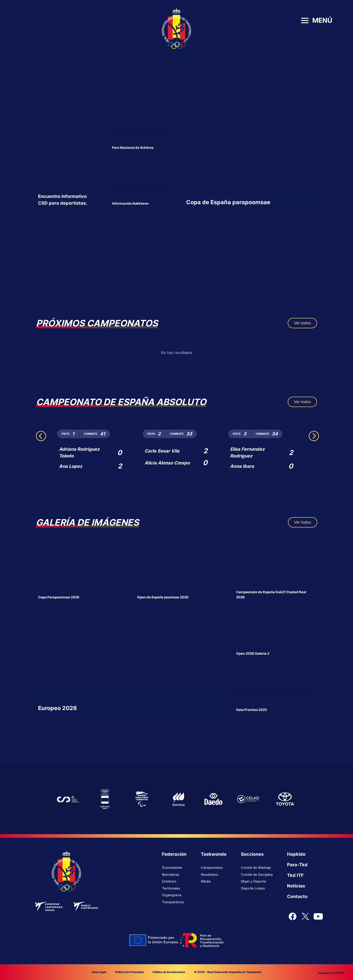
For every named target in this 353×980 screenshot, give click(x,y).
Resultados (209, 875)
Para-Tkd (297, 865)
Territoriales (171, 888)
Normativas (171, 875)
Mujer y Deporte (253, 881)
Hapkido (296, 854)
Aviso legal (99, 972)
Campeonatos (212, 868)
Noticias (296, 886)
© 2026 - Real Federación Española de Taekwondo (228, 972)
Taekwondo (214, 854)
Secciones (252, 854)
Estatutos (169, 881)
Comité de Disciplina (257, 875)
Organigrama (172, 895)
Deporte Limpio (253, 888)
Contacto (297, 896)
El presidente (172, 868)
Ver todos (302, 323)
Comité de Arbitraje (256, 868)
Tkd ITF (295, 875)
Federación (174, 854)
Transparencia (173, 902)
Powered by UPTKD (331, 973)
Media (206, 881)
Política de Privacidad (129, 972)
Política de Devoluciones (169, 972)
